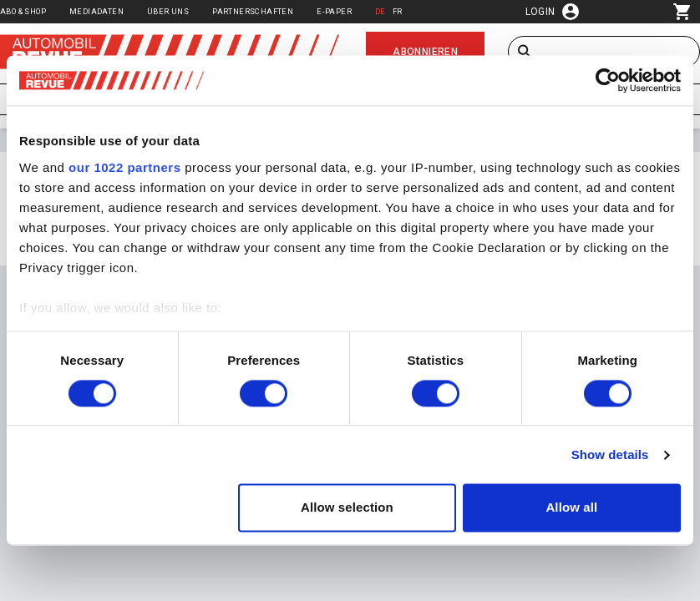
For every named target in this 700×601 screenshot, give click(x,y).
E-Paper (334, 11)
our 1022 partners (124, 167)
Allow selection (347, 508)
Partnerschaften (253, 11)
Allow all (571, 508)
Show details (610, 455)
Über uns (168, 11)
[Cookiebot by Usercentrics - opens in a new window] (608, 80)
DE (380, 11)
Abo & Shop (23, 11)
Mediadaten (96, 11)
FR (398, 11)
